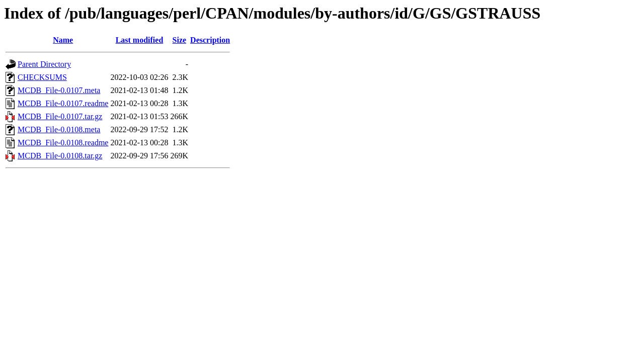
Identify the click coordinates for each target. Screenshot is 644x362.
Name (63, 40)
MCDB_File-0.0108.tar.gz (60, 156)
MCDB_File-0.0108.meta (59, 129)
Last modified (140, 40)
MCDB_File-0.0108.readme (63, 143)
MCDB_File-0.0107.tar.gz (60, 116)
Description (210, 40)
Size (180, 40)
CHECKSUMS (42, 77)
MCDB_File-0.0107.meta (59, 90)
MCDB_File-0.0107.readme (63, 103)
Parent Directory (44, 64)
